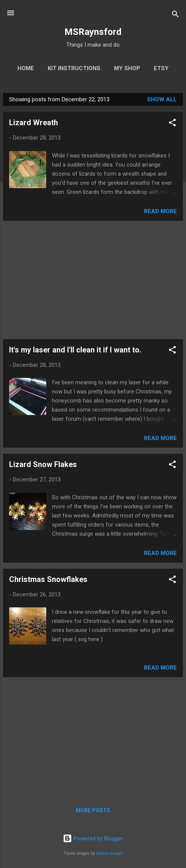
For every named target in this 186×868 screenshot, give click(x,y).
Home (26, 68)
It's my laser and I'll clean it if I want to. (75, 350)
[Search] (175, 15)
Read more (160, 211)
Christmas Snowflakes (48, 579)
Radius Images (110, 853)
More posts (93, 810)
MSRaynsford (93, 32)
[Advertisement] (93, 280)
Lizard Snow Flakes (43, 464)
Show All (162, 99)
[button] (172, 124)
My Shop (127, 68)
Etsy (161, 68)
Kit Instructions (74, 68)
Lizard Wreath (34, 123)
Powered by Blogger (93, 838)
